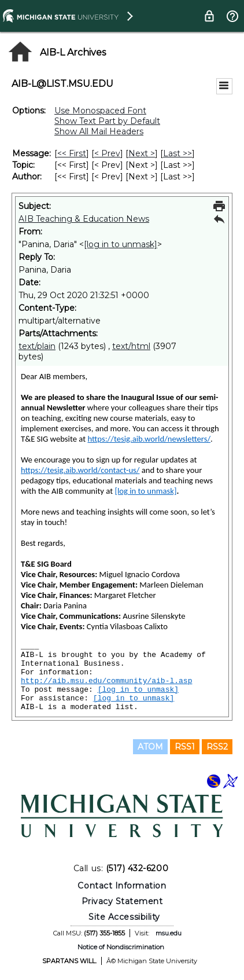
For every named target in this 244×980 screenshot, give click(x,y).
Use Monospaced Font (100, 111)
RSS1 (185, 747)
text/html (131, 346)
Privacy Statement (122, 901)
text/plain (37, 346)
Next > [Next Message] (142, 153)
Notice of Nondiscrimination (121, 947)
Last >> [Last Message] (178, 153)
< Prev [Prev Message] (107, 153)
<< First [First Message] (72, 153)
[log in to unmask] (121, 244)
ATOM (150, 747)
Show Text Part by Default (107, 121)
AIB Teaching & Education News (84, 219)
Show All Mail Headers (99, 131)
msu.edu (169, 933)
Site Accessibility (124, 917)
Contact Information (122, 886)
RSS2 (217, 747)
